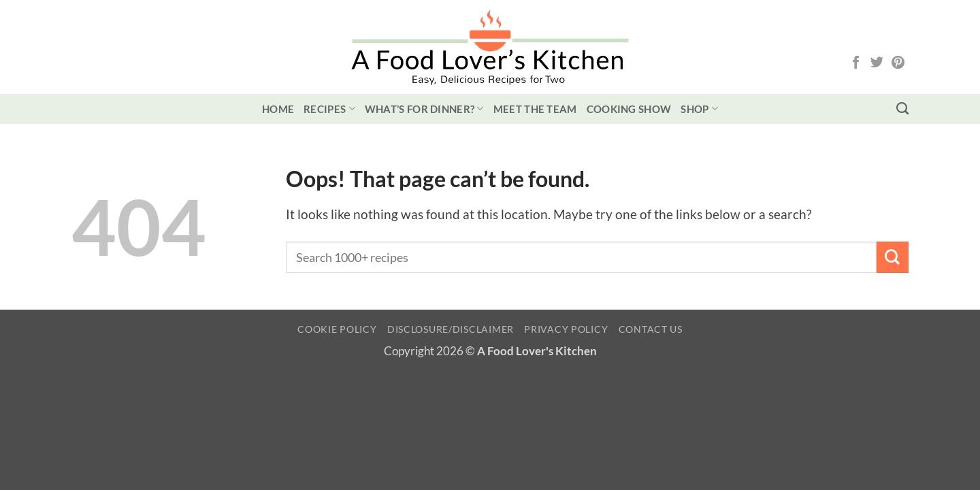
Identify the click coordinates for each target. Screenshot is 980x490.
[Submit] (893, 257)
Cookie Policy (337, 329)
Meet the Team (535, 109)
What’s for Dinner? (424, 109)
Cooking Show (629, 109)
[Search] (902, 109)
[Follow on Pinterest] (898, 64)
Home (278, 109)
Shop (699, 109)
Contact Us (651, 329)
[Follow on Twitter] (877, 64)
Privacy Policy (566, 329)
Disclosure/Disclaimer (451, 329)
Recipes (329, 109)
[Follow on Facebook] (856, 64)
